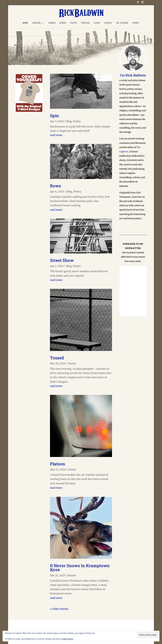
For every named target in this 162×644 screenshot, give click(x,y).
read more (56, 135)
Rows (55, 186)
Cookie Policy (67, 639)
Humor (72, 575)
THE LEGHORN (122, 23)
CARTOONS (37, 23)
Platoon (58, 464)
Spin (55, 116)
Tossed (57, 358)
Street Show (62, 260)
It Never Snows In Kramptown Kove (80, 568)
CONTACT (136, 23)
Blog (69, 121)
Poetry (77, 121)
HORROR (52, 23)
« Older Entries (59, 609)
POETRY (74, 23)
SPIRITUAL (85, 23)
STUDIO (97, 23)
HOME (25, 23)
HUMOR (63, 23)
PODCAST (108, 23)
